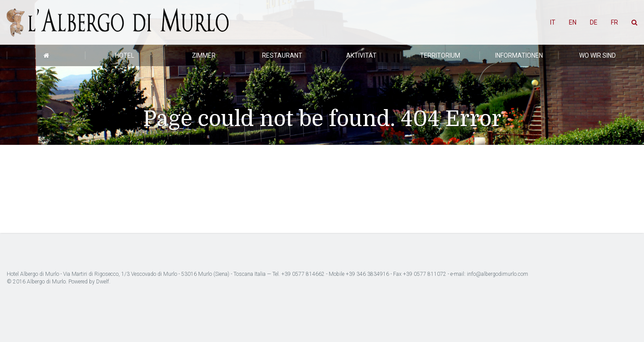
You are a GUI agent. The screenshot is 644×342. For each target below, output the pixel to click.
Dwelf (103, 282)
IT (553, 22)
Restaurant (282, 55)
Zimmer (204, 55)
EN (573, 22)
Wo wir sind (597, 55)
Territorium (440, 55)
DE (594, 22)
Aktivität (361, 55)
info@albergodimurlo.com (498, 274)
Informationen (519, 55)
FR (614, 22)
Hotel (125, 55)
